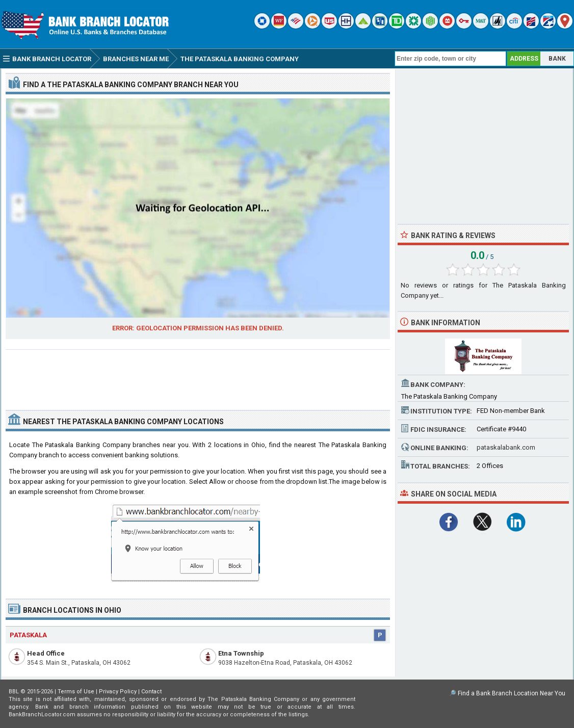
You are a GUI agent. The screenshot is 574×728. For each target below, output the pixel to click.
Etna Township (241, 653)
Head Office (46, 653)
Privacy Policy (118, 692)
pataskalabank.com (506, 447)
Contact (151, 692)
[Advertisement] (198, 376)
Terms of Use (76, 692)
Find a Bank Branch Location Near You (512, 693)
